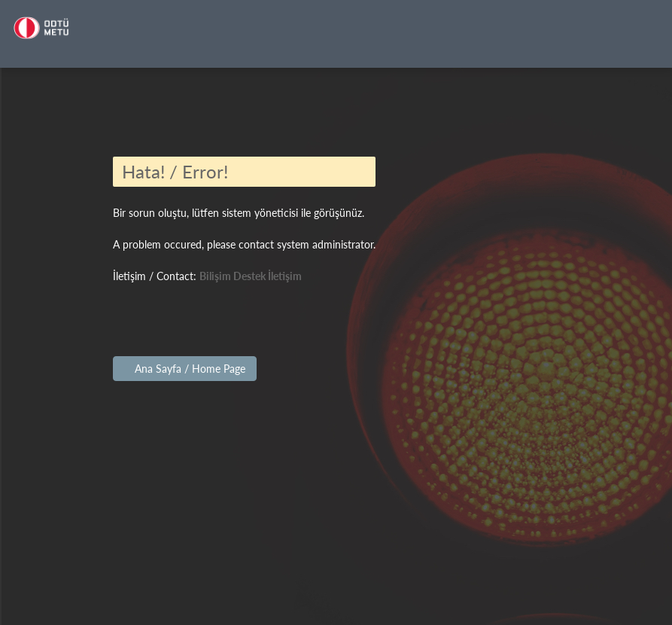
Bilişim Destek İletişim (251, 276)
